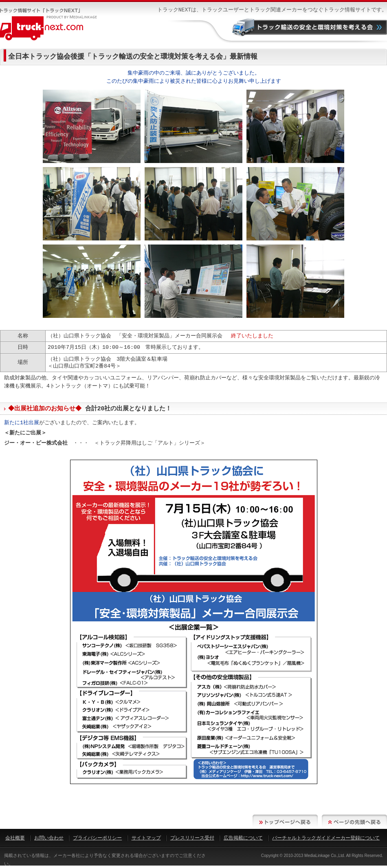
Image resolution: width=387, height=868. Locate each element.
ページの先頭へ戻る (354, 822)
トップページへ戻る (285, 822)
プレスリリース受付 (192, 838)
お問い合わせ (49, 838)
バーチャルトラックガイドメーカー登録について (326, 838)
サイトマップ (146, 838)
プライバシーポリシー (97, 838)
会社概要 (15, 838)
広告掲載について (243, 838)
